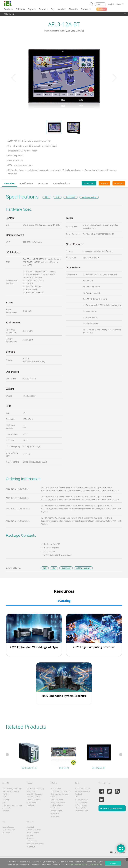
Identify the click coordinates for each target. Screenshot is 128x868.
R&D (4, 797)
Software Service (81, 805)
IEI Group (6, 800)
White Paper (31, 846)
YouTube (30, 835)
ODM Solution (56, 788)
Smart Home (55, 816)
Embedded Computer (34, 794)
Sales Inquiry (89, 183)
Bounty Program (81, 802)
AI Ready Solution (57, 800)
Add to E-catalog (89, 197)
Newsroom (30, 838)
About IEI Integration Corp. (12, 788)
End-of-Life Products (83, 788)
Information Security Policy (12, 805)
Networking (31, 791)
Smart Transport (56, 811)
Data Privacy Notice (79, 864)
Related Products (61, 183)
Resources (43, 183)
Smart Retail (55, 813)
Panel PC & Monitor (34, 800)
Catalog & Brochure (34, 830)
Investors (6, 811)
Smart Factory (55, 808)
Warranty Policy (81, 808)
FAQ (77, 797)
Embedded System (33, 797)
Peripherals (31, 805)
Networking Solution (58, 802)
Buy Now (104, 183)
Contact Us (6, 808)
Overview (9, 183)
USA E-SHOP (7, 833)
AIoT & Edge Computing (35, 788)
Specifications (26, 183)
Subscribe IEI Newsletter (35, 844)
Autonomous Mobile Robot (60, 791)
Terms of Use (97, 864)
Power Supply (31, 802)
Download (119, 183)
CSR (4, 802)
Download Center (81, 811)
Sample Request (8, 827)
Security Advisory (81, 800)
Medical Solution (57, 805)
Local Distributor (9, 830)
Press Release (31, 841)
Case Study (30, 827)
